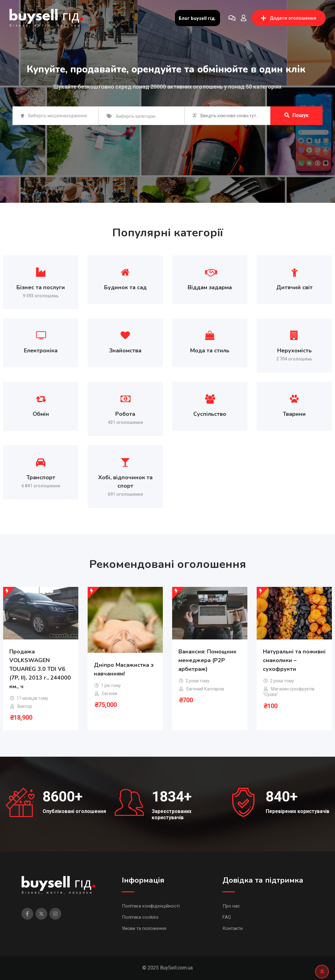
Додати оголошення (289, 18)
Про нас (231, 906)
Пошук (296, 115)
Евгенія (110, 694)
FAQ (227, 917)
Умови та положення (144, 928)
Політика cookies (140, 917)
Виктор (25, 706)
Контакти (233, 928)
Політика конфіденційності (151, 906)
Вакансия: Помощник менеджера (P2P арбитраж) (207, 660)
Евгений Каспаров (205, 689)
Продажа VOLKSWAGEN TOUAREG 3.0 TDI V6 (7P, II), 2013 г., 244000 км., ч (40, 669)
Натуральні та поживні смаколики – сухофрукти (294, 660)
